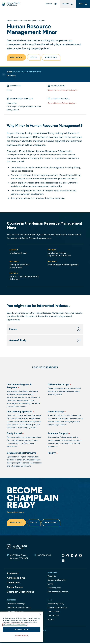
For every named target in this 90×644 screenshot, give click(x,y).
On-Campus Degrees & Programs (34, 21)
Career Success (15, 588)
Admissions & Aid (16, 579)
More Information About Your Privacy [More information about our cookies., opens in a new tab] (15, 625)
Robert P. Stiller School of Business (64, 90)
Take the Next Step (16, 513)
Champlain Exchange (16, 604)
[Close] (40, 615)
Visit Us (34, 57)
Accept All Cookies (22, 629)
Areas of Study (57, 429)
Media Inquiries (54, 589)
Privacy (51, 620)
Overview (11, 76)
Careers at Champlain (57, 581)
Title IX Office (53, 612)
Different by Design (60, 407)
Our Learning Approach (21, 429)
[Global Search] (65, 4)
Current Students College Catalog (63, 103)
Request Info (51, 57)
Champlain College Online (21, 592)
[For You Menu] (47, 4)
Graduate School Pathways (24, 468)
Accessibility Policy (56, 604)
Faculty (53, 468)
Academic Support (59, 449)
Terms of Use (53, 616)
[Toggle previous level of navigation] (4, 73)
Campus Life (14, 583)
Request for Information (58, 593)
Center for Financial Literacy (19, 608)
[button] (26, 252)
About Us (52, 577)
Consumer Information (57, 608)
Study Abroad (16, 449)
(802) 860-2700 (44, 556)
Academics (13, 21)
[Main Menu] (82, 4)
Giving (51, 585)
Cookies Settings (22, 635)
